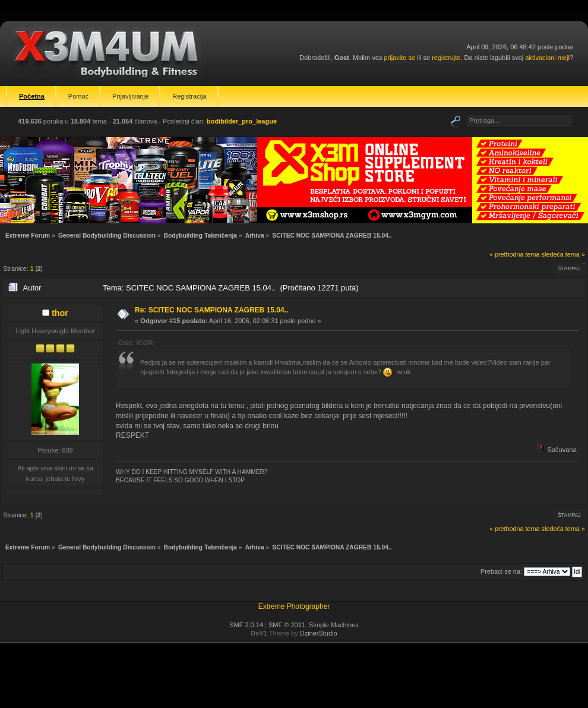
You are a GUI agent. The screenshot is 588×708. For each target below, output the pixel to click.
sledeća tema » (563, 254)
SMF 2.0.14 (246, 625)
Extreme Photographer (294, 606)
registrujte (446, 58)
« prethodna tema (515, 254)
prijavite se (399, 58)
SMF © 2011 (287, 625)
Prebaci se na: (501, 571)
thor (60, 313)
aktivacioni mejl (547, 58)
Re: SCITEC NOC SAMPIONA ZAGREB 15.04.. (211, 310)
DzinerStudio (319, 633)
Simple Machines (334, 625)
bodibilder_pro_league (242, 121)
